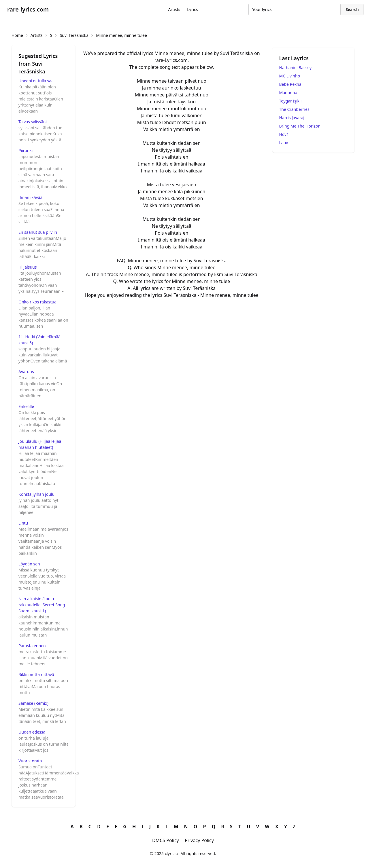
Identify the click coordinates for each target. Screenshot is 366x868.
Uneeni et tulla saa (36, 81)
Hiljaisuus (28, 267)
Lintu (23, 523)
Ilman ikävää (30, 197)
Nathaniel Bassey (296, 68)
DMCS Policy (166, 840)
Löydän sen (29, 564)
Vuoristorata (30, 761)
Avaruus (26, 372)
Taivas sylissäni (33, 122)
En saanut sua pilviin (38, 232)
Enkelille (26, 406)
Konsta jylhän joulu (36, 494)
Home (17, 35)
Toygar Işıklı (290, 101)
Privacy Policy (199, 840)
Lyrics (192, 9)
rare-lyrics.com (28, 9)
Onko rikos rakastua (37, 302)
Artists (174, 9)
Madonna (288, 93)
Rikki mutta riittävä (36, 674)
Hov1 (284, 134)
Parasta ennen (32, 646)
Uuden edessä (32, 732)
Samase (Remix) (33, 703)
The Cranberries (294, 109)
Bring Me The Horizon (300, 126)
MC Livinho (290, 76)
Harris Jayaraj (292, 118)
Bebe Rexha (290, 84)
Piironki (26, 150)
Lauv (284, 143)
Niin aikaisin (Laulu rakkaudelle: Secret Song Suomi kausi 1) (42, 605)
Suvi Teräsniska (74, 35)
